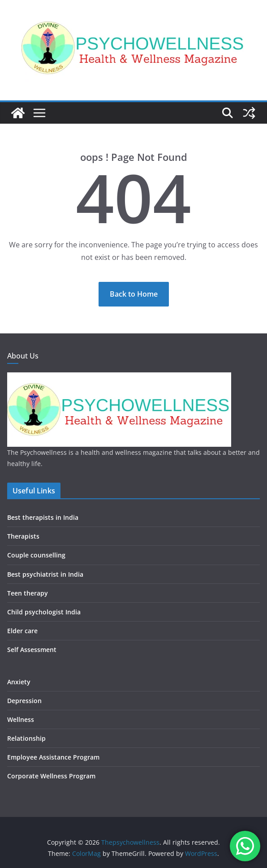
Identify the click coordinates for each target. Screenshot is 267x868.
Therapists (23, 536)
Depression (24, 701)
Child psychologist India (44, 612)
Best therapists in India (43, 517)
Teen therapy (28, 593)
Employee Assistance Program (53, 757)
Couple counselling (36, 555)
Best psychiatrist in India (45, 574)
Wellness (21, 719)
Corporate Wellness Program (51, 776)
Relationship (26, 738)
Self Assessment (32, 650)
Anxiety (19, 682)
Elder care (22, 631)
